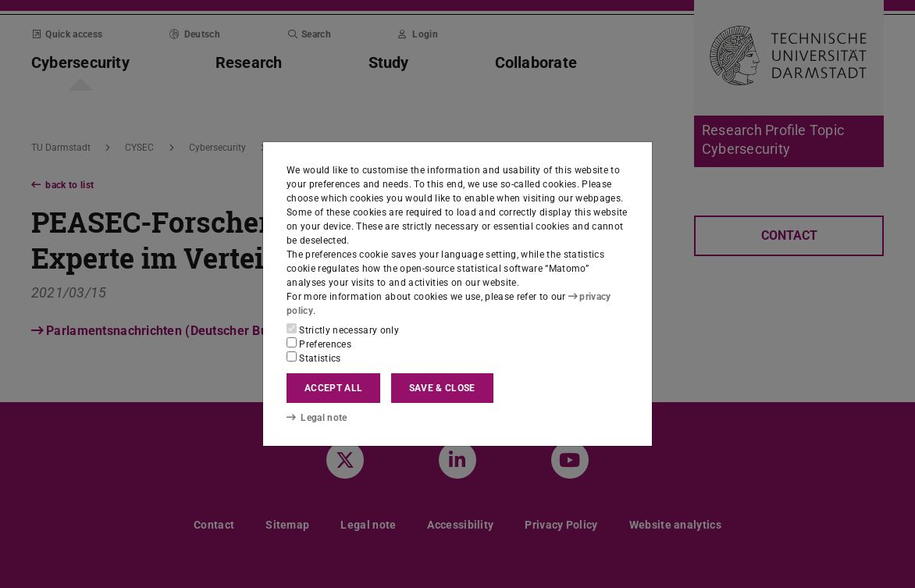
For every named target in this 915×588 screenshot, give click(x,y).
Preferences (319, 344)
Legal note (317, 418)
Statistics (314, 358)
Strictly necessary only (343, 330)
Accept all (333, 388)
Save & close (442, 388)
